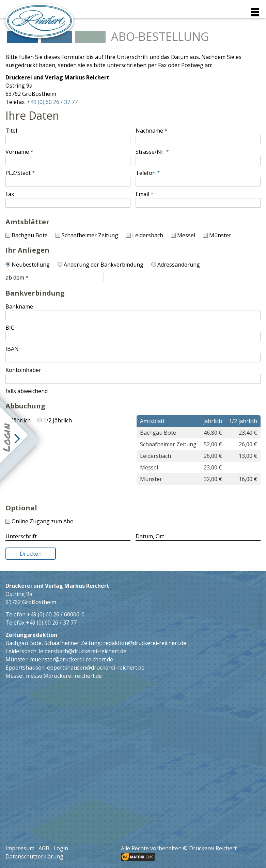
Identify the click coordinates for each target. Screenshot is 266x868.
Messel (186, 235)
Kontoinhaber (23, 370)
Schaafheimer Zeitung (90, 235)
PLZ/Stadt (18, 173)
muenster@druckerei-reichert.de (72, 659)
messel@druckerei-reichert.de (64, 676)
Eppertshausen (25, 668)
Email (142, 194)
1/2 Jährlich (58, 420)
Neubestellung (31, 265)
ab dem (15, 278)
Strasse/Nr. (150, 152)
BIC (10, 328)
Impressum (20, 848)
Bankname (19, 306)
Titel (11, 131)
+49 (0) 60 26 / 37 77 (52, 102)
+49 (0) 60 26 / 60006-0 (56, 614)
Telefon (146, 173)
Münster (220, 235)
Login (61, 848)
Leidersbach (148, 235)
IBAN (12, 349)
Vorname (17, 152)
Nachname (149, 131)
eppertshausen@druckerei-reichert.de (96, 668)
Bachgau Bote (30, 235)
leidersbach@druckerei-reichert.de (83, 651)
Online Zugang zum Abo (43, 521)
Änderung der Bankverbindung (104, 265)
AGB (44, 848)
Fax (10, 194)
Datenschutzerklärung (34, 856)
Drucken (31, 554)
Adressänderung (179, 265)
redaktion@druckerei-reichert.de (145, 643)
